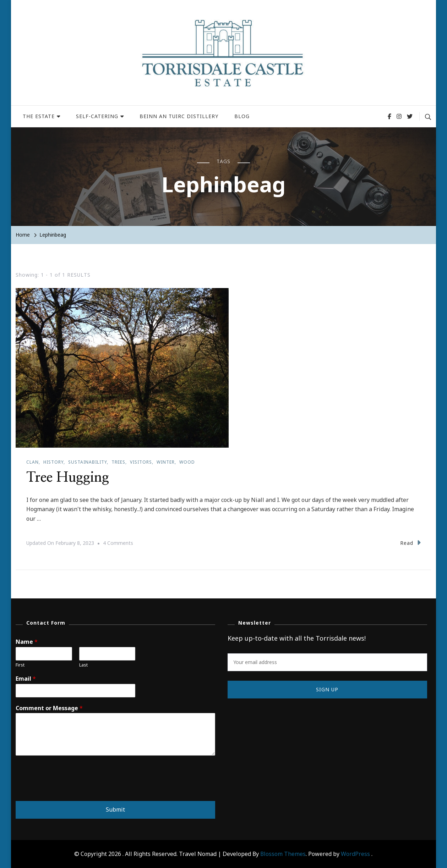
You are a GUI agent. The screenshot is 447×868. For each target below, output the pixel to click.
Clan (32, 462)
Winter (166, 462)
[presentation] (70, 789)
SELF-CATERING (97, 116)
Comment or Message (49, 708)
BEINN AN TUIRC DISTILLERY (179, 116)
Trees (118, 462)
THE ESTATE (39, 116)
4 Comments (118, 543)
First (20, 665)
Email (26, 678)
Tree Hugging (69, 477)
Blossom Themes (283, 853)
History (53, 462)
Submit (115, 809)
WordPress (355, 853)
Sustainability (88, 462)
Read (410, 542)
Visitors (141, 462)
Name (27, 642)
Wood (187, 462)
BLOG (242, 116)
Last (83, 665)
